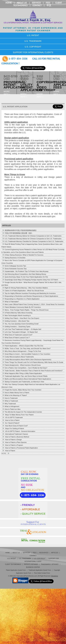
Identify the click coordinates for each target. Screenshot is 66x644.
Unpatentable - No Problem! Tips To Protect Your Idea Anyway (25, 271)
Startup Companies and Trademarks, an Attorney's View (23, 382)
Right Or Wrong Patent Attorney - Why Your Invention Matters (25, 288)
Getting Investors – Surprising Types (16, 327)
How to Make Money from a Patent (16, 393)
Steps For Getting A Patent (13, 429)
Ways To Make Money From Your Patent (18, 415)
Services (36, 3)
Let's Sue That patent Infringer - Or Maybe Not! (20, 332)
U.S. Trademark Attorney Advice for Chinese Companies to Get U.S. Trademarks (32, 236)
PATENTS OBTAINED (31, 564)
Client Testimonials (13, 564)
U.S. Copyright (40, 559)
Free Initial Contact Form (42, 573)
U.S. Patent (12, 559)
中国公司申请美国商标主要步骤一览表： (18, 233)
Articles (55, 553)
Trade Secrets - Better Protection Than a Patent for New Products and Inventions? (32, 371)
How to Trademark (10, 398)
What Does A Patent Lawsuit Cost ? (16, 338)
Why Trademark (9, 404)
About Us (22, 3)
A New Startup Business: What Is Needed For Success (23, 255)
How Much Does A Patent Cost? (15, 426)
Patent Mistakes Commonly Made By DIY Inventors (21, 307)
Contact (37, 5)
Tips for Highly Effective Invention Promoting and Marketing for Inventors (29, 293)
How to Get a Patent (11, 420)
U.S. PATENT (33, 35)
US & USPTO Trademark (12, 417)
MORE (5, 453)
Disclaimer (55, 576)
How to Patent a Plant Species (14, 442)
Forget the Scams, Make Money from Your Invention (22, 390)
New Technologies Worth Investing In (16, 315)
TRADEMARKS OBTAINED (50, 564)
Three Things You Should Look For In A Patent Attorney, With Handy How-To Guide (33, 362)
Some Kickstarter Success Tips (14, 269)
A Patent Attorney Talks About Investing (17, 313)
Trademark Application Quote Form (40, 570)
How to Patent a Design (12, 440)
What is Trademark (10, 401)
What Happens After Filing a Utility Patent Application (22, 373)
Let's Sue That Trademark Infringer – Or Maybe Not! (22, 329)
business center (33, 567)
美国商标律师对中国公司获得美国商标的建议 (19, 230)
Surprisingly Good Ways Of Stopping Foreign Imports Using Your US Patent (30, 280)
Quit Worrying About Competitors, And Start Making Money (24, 274)
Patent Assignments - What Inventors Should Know (21, 365)
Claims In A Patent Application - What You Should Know (23, 291)
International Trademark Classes (15, 434)
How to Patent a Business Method (16, 437)
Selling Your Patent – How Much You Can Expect (21, 318)
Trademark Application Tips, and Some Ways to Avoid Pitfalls (25, 376)
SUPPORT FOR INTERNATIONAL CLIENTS (33, 52)
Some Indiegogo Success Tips (14, 266)
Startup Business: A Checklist (14, 258)
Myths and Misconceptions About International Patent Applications (27, 379)
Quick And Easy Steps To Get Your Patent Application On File (25, 277)
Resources (44, 553)
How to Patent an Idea (11, 409)
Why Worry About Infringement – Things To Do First (22, 351)
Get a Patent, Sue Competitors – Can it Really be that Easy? (25, 368)
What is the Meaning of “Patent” (15, 395)
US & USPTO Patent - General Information (19, 431)
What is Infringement (11, 406)
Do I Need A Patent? (11, 423)
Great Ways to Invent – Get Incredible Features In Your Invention (26, 354)
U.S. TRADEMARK (33, 41)
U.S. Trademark (25, 559)
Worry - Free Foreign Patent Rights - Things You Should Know (25, 310)
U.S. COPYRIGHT (33, 47)
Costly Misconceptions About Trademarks (18, 357)
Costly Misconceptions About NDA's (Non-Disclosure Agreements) (27, 360)
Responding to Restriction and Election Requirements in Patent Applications (30, 296)
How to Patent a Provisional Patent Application (20, 448)
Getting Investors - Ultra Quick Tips (16, 321)
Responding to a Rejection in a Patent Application (21, 299)
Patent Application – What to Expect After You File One (23, 346)
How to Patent (9, 451)
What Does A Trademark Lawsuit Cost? (17, 335)
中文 (49, 5)
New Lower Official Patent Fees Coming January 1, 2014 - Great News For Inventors (33, 304)
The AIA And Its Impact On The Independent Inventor (22, 412)
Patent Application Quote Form (16, 570)
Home (9, 3)
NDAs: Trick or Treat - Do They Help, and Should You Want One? (26, 348)
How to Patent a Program (13, 445)
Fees (48, 3)
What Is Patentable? (11, 302)
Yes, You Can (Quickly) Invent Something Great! (20, 324)
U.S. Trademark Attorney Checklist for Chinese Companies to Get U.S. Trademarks (33, 241)
